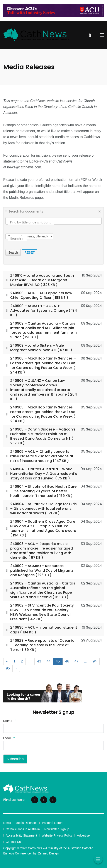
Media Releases (26, 823)
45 (58, 661)
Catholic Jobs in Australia (23, 829)
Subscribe (15, 759)
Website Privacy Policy (57, 835)
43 (39, 661)
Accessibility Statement (21, 835)
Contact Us (13, 842)
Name (10, 721)
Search (13, 252)
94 (95, 661)
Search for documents (26, 211)
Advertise (83, 835)
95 (8, 668)
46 (67, 661)
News (7, 823)
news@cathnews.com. (25, 167)
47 (76, 661)
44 (49, 661)
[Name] (53, 728)
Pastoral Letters (53, 823)
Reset (30, 252)
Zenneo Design (48, 853)
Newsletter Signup (57, 829)
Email (9, 738)
